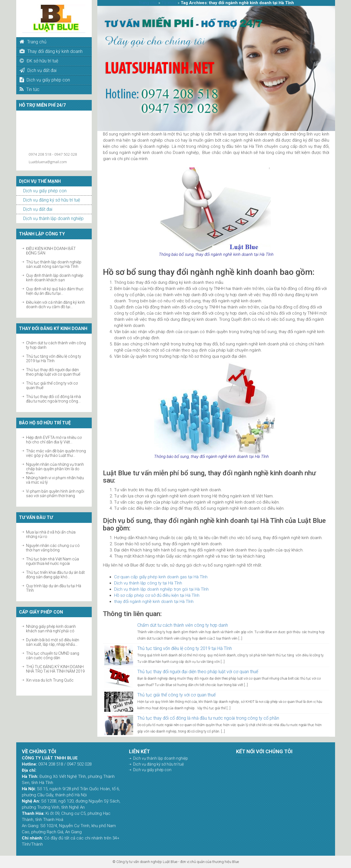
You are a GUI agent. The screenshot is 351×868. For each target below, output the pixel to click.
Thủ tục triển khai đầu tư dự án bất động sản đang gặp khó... (55, 575)
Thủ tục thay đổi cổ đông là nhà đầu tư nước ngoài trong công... (53, 399)
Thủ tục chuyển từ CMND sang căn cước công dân (53, 656)
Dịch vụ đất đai (38, 209)
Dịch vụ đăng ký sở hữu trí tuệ (52, 200)
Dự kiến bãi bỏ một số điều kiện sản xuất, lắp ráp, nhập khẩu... (53, 642)
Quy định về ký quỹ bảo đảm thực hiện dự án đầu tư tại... (55, 291)
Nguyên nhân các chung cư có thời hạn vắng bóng (53, 548)
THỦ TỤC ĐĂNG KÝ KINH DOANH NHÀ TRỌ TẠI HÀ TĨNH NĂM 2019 (55, 669)
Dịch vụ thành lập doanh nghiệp (53, 218)
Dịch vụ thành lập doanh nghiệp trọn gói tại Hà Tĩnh (161, 589)
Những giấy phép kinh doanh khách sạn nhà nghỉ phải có (51, 629)
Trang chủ (148, 3)
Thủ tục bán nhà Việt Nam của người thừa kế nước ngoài (52, 561)
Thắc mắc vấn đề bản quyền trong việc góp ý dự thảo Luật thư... (56, 453)
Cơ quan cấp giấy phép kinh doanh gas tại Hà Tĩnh (161, 577)
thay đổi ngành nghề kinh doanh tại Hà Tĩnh (154, 602)
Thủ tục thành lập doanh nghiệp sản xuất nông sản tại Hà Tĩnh (54, 264)
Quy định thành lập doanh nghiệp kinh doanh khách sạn (55, 278)
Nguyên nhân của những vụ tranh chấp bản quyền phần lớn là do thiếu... (55, 469)
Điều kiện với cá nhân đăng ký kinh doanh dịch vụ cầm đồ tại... (56, 305)
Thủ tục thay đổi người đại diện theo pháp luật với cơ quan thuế (53, 372)
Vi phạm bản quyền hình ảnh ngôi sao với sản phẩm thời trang (55, 493)
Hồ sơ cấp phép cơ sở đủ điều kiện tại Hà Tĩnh (157, 595)
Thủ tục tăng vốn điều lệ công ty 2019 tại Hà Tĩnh (54, 359)
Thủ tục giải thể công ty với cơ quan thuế (176, 695)
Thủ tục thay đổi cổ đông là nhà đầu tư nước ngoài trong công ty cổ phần (208, 718)
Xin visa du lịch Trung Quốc (50, 680)
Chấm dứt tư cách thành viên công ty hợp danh (183, 625)
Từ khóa (169, 3)
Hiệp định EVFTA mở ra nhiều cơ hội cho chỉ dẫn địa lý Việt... (54, 440)
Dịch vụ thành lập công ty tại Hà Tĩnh (148, 583)
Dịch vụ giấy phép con (45, 191)
